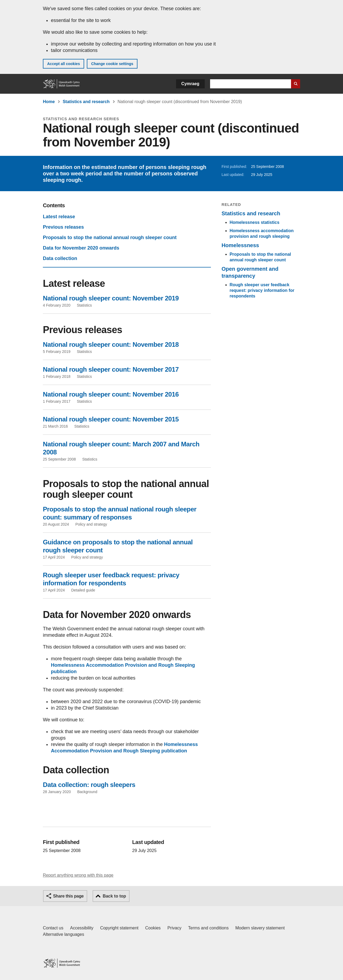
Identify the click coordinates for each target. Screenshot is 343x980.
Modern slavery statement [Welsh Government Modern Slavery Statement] (260, 928)
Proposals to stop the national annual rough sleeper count (110, 238)
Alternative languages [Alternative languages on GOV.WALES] (64, 934)
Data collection (60, 258)
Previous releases (63, 227)
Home (49, 102)
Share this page (68, 896)
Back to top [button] (114, 896)
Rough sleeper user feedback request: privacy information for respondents (262, 290)
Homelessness (240, 245)
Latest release (59, 217)
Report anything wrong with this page (78, 875)
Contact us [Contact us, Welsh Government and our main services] (53, 928)
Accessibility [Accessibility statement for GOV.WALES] (82, 928)
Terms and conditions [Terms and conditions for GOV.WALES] (208, 928)
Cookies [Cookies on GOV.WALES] (153, 928)
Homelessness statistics (255, 222)
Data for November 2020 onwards (81, 248)
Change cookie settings (112, 64)
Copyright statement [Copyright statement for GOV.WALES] (119, 928)
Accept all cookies (64, 64)
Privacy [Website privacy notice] (174, 928)
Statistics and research (86, 102)
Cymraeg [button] (190, 84)
